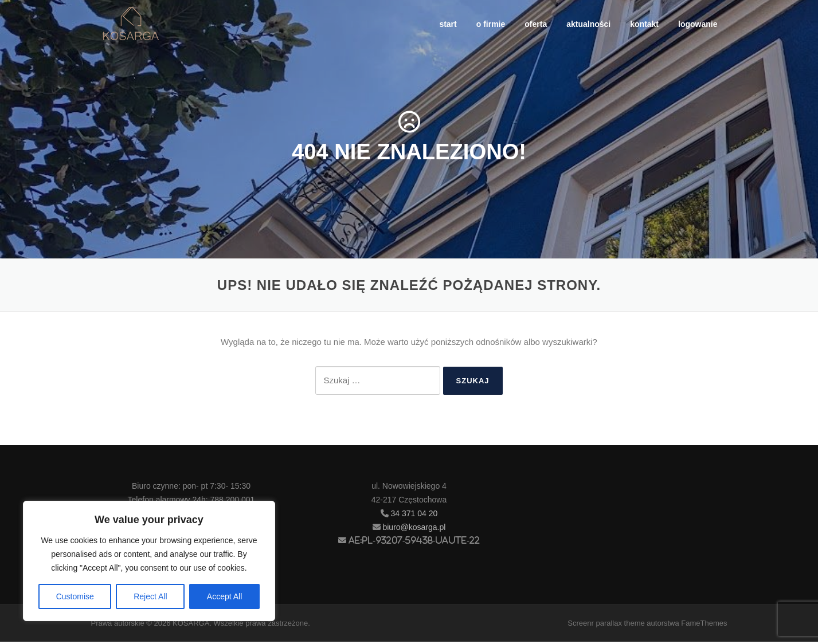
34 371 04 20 (414, 516)
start (448, 24)
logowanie (698, 24)
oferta (536, 24)
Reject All (150, 596)
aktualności (588, 24)
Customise (75, 596)
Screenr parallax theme (606, 625)
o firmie (491, 24)
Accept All (224, 596)
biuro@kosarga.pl (414, 529)
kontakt (644, 24)
